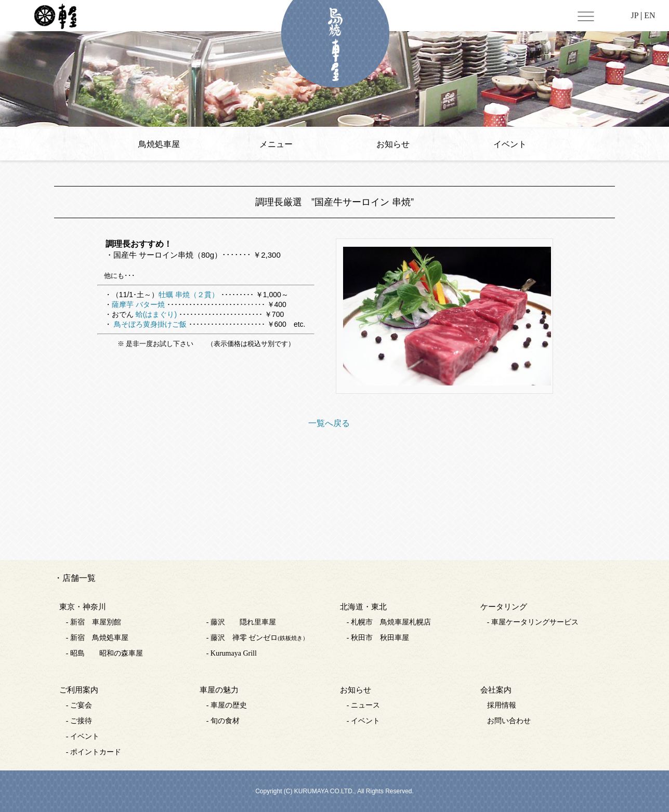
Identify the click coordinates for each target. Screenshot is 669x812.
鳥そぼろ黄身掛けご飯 (149, 324)
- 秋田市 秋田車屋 (378, 638)
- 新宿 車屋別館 (94, 622)
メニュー (276, 144)
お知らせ (393, 144)
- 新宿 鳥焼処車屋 (97, 638)
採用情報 (502, 705)
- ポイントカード (94, 752)
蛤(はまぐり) (156, 314)
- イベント (83, 736)
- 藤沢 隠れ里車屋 (241, 622)
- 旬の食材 (223, 721)
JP (634, 15)
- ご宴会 (79, 705)
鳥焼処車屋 (159, 144)
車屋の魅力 (219, 690)
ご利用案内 (79, 690)
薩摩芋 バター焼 (138, 304)
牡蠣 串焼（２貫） (189, 295)
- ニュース (363, 705)
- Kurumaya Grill (232, 653)
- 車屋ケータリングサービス (533, 622)
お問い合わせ (509, 721)
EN (650, 15)
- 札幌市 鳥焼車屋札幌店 (389, 622)
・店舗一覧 (75, 578)
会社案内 (496, 690)
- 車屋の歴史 (227, 705)
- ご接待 (79, 721)
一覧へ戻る (329, 423)
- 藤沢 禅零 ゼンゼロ (257, 638)
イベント (510, 144)
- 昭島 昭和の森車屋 (104, 653)
